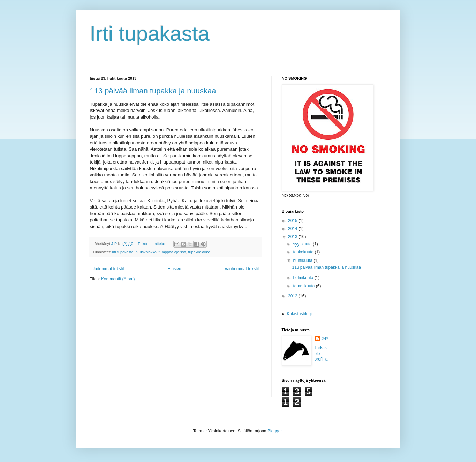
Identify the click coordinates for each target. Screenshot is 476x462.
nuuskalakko (146, 252)
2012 (293, 296)
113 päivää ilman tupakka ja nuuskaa (153, 91)
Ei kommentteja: (152, 244)
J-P (325, 339)
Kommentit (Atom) (118, 279)
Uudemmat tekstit (108, 269)
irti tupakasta (123, 252)
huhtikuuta (303, 260)
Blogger (275, 431)
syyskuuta (303, 244)
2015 (293, 221)
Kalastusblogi (299, 314)
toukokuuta (304, 252)
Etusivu (174, 269)
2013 (293, 237)
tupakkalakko (199, 252)
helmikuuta (304, 278)
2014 (293, 229)
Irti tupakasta (150, 34)
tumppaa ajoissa (172, 252)
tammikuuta (304, 286)
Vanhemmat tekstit (242, 269)
